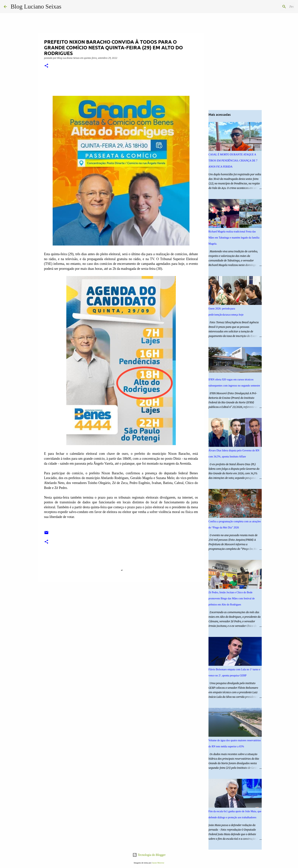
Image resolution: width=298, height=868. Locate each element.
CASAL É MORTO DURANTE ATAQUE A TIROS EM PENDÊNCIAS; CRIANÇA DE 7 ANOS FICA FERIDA (233, 161)
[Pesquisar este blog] (275, 7)
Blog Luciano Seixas (36, 6)
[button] (46, 66)
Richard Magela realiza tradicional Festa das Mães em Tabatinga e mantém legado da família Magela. (234, 238)
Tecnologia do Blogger (149, 855)
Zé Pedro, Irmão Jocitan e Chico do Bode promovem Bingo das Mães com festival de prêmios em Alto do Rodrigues (232, 598)
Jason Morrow (158, 863)
